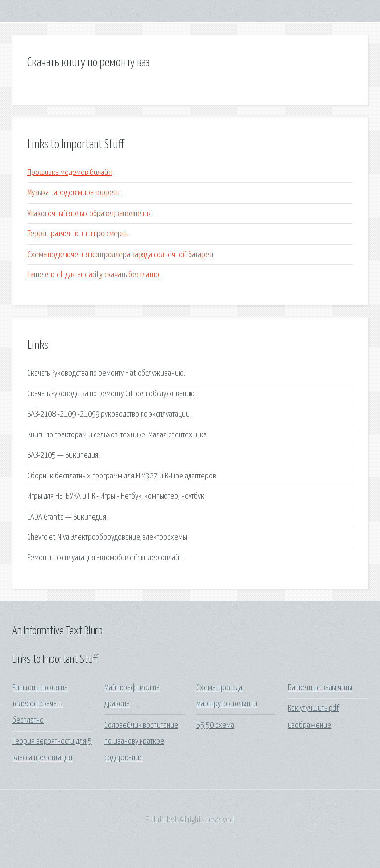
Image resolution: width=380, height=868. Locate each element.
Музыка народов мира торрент (73, 193)
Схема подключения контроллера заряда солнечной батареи (120, 255)
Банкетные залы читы (320, 688)
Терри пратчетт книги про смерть (77, 234)
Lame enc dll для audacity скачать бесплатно (93, 275)
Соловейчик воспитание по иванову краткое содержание (141, 742)
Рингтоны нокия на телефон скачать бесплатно (40, 704)
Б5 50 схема (215, 725)
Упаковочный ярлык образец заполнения (90, 214)
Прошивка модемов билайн (70, 173)
